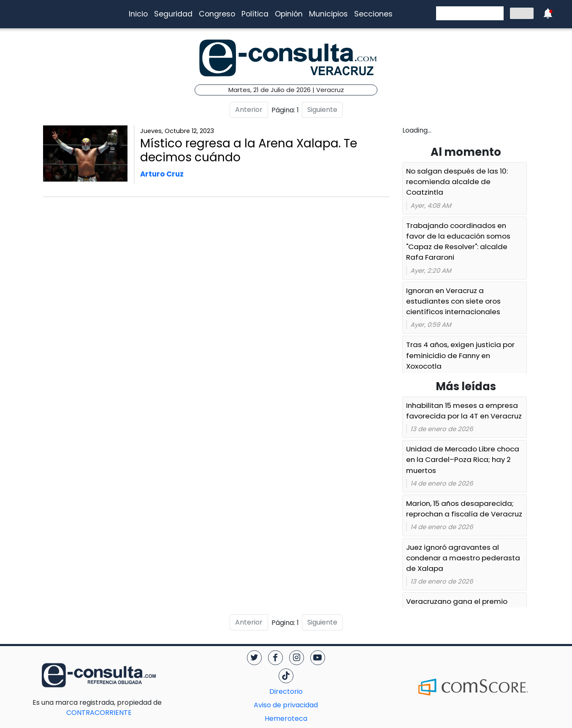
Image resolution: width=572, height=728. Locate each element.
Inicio (138, 14)
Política (255, 14)
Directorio (286, 691)
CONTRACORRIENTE (116, 708)
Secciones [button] (373, 14)
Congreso (217, 14)
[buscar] (469, 14)
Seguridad (173, 14)
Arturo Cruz (162, 174)
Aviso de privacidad (286, 705)
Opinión (289, 14)
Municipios (328, 14)
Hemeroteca (286, 718)
